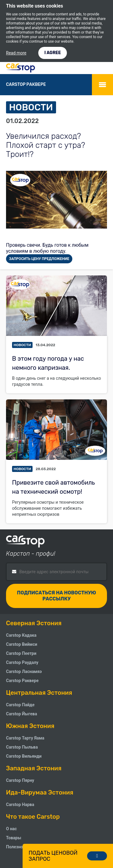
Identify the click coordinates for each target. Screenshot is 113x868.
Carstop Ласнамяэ (24, 671)
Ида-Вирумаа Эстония (40, 792)
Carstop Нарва (20, 805)
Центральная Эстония (39, 693)
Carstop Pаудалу (22, 662)
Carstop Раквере (22, 681)
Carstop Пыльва (22, 747)
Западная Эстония (34, 768)
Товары (14, 838)
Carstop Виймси (22, 644)
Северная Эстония (34, 623)
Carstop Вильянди (24, 756)
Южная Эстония (30, 726)
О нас (11, 829)
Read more (16, 53)
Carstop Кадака (21, 635)
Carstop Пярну (20, 780)
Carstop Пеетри (21, 653)
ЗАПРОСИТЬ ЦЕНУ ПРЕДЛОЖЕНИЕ (39, 259)
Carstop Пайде (20, 705)
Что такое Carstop (33, 817)
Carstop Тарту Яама (25, 738)
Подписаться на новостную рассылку (56, 596)
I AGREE (53, 53)
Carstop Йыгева (22, 714)
